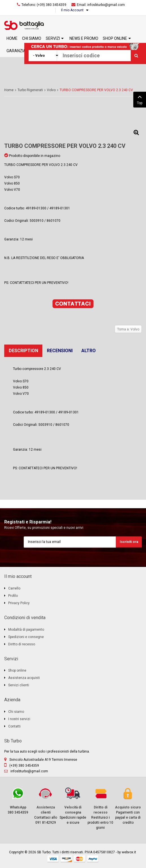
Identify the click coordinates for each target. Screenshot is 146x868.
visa (53, 859)
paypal (93, 859)
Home (9, 90)
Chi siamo (16, 712)
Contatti (14, 726)
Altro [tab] (89, 351)
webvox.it (129, 852)
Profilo (13, 596)
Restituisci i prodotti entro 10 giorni (100, 808)
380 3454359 (18, 800)
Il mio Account (72, 10)
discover (66, 859)
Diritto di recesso (22, 644)
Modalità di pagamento (26, 630)
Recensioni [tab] (60, 351)
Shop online (17, 670)
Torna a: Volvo (128, 329)
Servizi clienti (19, 685)
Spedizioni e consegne (26, 637)
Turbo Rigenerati (30, 90)
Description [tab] (23, 351)
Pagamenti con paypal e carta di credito (128, 805)
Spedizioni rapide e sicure (73, 805)
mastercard (80, 859)
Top (140, 99)
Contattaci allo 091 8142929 (45, 805)
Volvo (51, 90)
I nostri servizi (19, 719)
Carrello (14, 588)
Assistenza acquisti (24, 678)
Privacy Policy (19, 603)
